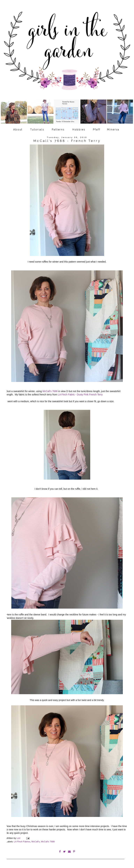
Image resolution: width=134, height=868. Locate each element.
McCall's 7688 (50, 391)
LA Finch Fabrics (22, 842)
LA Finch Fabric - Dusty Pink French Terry (80, 395)
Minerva (113, 130)
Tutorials (37, 130)
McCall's (36, 842)
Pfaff (97, 130)
